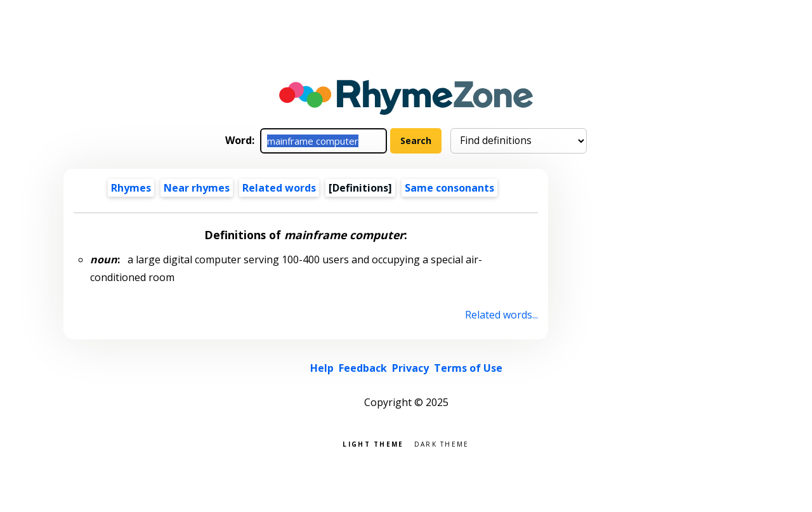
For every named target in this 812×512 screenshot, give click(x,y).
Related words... (501, 315)
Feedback (363, 368)
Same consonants (449, 188)
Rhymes (131, 188)
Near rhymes (197, 188)
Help (322, 368)
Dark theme (442, 443)
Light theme (373, 443)
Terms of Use (468, 368)
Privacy (410, 368)
